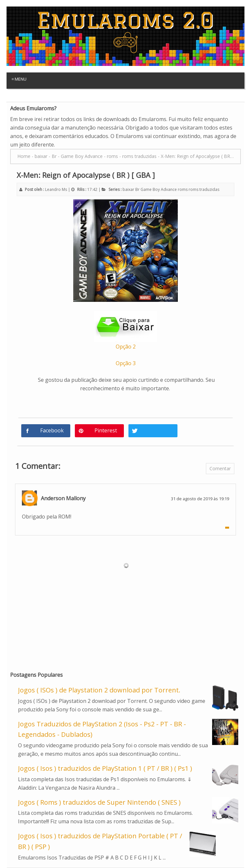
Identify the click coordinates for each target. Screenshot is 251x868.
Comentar (220, 468)
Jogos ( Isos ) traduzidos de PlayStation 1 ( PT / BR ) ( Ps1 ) (105, 768)
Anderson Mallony (63, 498)
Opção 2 (126, 347)
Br (137, 189)
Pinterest (106, 430)
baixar (128, 189)
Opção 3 (126, 363)
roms (183, 189)
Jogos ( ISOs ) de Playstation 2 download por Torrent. (99, 690)
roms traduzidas (204, 189)
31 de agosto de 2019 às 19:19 (200, 499)
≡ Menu (19, 79)
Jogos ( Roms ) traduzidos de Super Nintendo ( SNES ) (99, 802)
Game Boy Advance (159, 189)
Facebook (52, 430)
